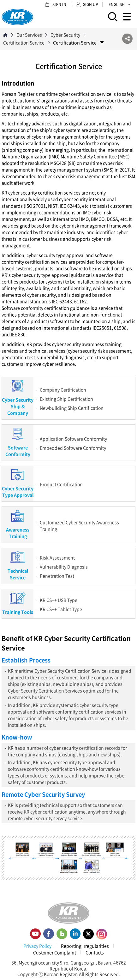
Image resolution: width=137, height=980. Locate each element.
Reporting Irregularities (85, 946)
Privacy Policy (37, 946)
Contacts (95, 952)
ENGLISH (120, 4)
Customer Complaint (55, 952)
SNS (127, 39)
